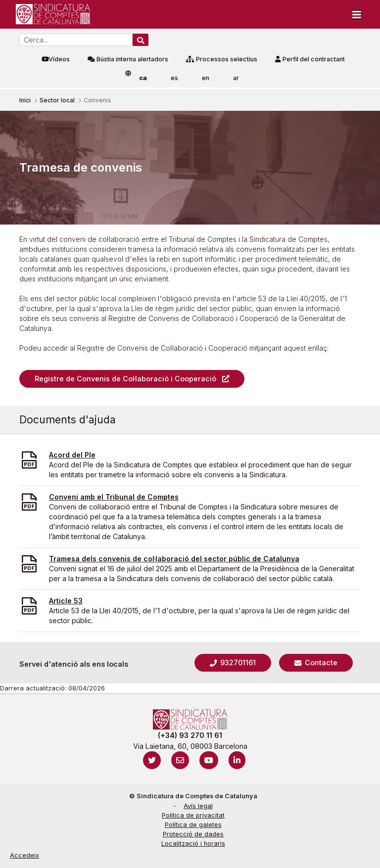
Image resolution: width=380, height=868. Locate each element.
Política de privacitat (193, 815)
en (206, 78)
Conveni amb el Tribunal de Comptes (114, 497)
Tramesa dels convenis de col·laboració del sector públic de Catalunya (174, 559)
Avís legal (198, 806)
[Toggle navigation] (357, 14)
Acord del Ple (72, 455)
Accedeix (24, 855)
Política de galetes (193, 825)
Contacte (320, 662)
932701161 (237, 662)
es (174, 78)
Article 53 (66, 601)
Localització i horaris (193, 844)
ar (236, 78)
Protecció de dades (193, 834)
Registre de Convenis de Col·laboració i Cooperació (125, 379)
